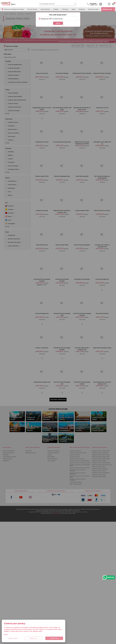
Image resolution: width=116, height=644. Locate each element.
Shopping (82, 9)
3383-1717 (94, 4)
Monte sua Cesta (93, 9)
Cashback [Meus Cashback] (101, 4)
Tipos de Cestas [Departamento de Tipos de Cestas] (32, 9)
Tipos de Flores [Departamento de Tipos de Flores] (45, 9)
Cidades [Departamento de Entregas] (56, 9)
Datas (74, 9)
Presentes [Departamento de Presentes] (65, 9)
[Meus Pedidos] (109, 4)
